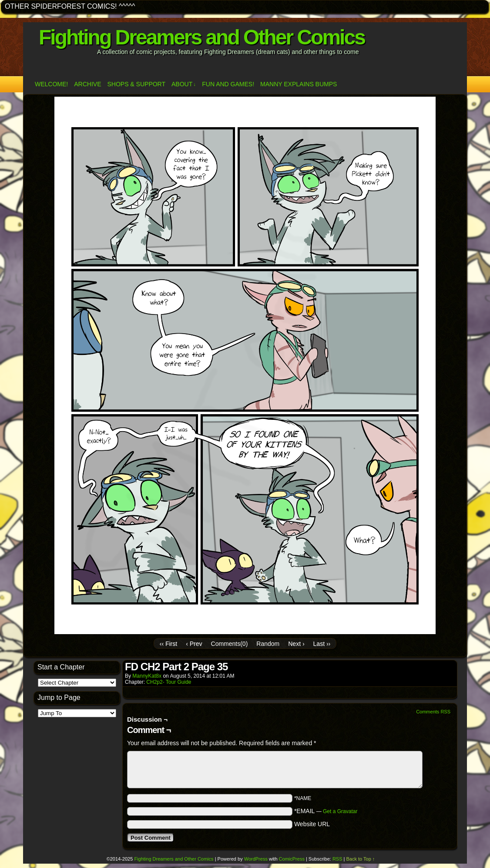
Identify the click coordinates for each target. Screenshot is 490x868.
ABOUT (184, 84)
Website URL (312, 824)
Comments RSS (433, 712)
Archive (87, 84)
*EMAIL (326, 811)
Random (268, 644)
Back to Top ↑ (361, 859)
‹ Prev (194, 644)
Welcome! (51, 84)
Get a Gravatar (340, 811)
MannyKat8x (147, 676)
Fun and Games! (228, 84)
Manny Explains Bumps (299, 84)
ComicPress (292, 859)
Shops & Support (136, 84)
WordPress (256, 859)
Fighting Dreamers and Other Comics (202, 37)
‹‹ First (168, 644)
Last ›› (322, 644)
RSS (337, 859)
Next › (296, 644)
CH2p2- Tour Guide (169, 682)
